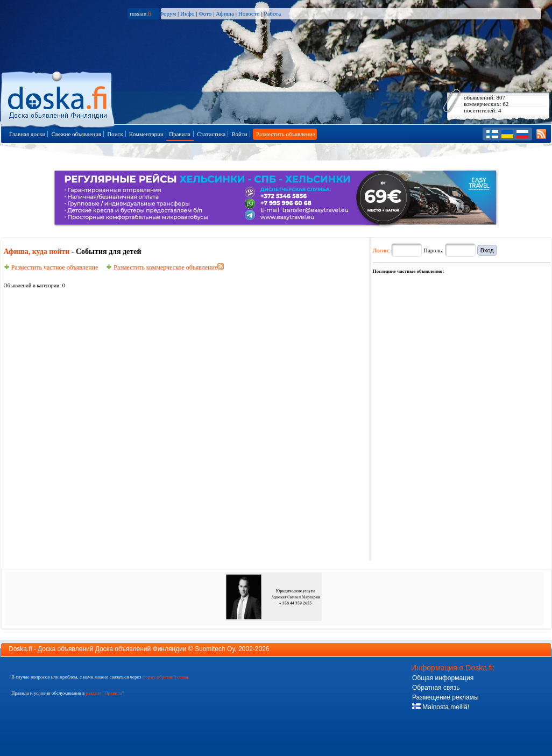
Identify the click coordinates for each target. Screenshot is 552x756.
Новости (249, 13)
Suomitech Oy (215, 649)
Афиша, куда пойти (37, 252)
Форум (167, 13)
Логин (381, 250)
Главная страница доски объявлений (58, 98)
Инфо (187, 13)
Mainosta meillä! (441, 707)
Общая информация (443, 678)
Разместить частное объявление (51, 267)
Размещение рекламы (445, 697)
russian (141, 13)
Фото (205, 13)
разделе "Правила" (105, 693)
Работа (272, 13)
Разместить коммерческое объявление (162, 267)
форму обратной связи (165, 677)
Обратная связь (436, 688)
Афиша (225, 13)
